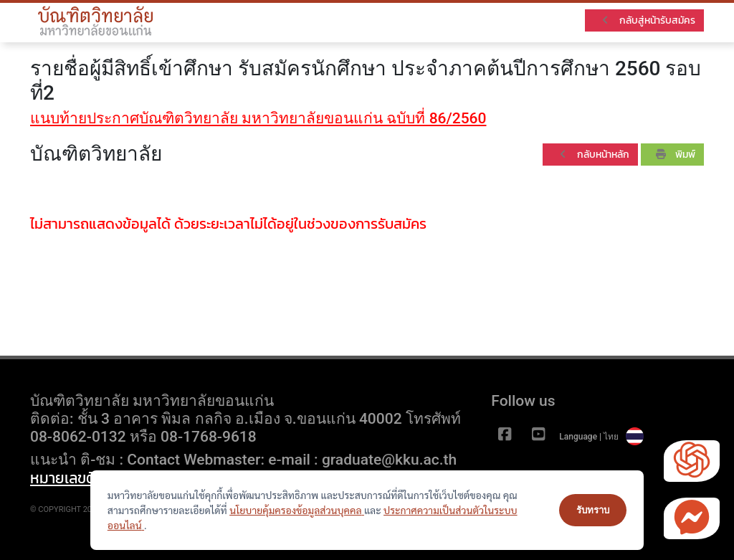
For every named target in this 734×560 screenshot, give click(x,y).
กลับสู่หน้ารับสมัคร (648, 20)
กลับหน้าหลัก (594, 155)
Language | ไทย (601, 437)
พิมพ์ (676, 155)
